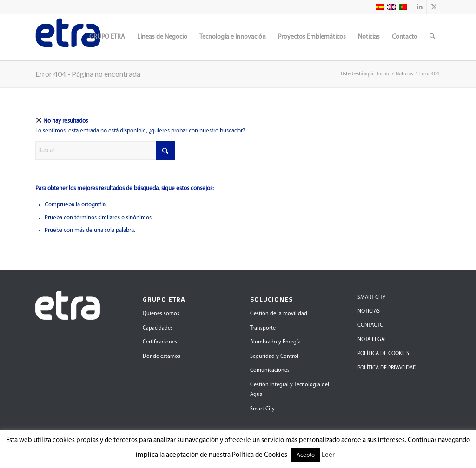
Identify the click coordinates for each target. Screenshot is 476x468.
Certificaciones (160, 342)
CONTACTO (370, 325)
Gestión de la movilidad (279, 314)
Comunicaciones (270, 370)
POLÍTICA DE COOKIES (383, 354)
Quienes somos (161, 314)
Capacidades (158, 328)
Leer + (331, 455)
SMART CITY (371, 297)
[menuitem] (107, 37)
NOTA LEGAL (372, 340)
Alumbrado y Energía (275, 342)
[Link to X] (434, 7)
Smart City (262, 409)
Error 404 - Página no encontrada (88, 74)
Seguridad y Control (274, 356)
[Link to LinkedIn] (420, 7)
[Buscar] (432, 37)
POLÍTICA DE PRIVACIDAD (387, 368)
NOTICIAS (369, 311)
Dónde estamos (162, 356)
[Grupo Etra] (68, 37)
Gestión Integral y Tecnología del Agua (290, 390)
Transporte (263, 328)
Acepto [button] (306, 455)
